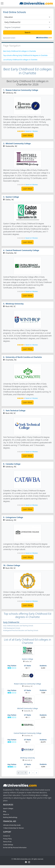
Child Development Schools (12, 628)
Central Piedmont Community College (22, 250)
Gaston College (12, 197)
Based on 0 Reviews (32, 185)
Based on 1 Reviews (32, 131)
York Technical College (16, 411)
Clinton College (13, 565)
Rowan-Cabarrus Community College (22, 90)
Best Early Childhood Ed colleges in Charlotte (20, 51)
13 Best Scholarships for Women (13, 828)
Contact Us (7, 836)
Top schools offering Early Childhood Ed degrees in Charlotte (25, 55)
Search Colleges (8, 809)
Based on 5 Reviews (32, 398)
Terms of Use (7, 842)
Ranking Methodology (10, 817)
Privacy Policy (7, 839)
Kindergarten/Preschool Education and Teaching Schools (21, 630)
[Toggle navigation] (2, 3)
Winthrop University (15, 304)
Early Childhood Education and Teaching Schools (18, 626)
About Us (6, 814)
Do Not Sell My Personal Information (15, 848)
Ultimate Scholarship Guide (12, 825)
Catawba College (13, 464)
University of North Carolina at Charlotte (24, 357)
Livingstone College (14, 517)
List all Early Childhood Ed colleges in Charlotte (20, 60)
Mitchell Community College (18, 143)
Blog (5, 811)
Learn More (27, 135)
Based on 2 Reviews (32, 345)
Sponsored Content (9, 38)
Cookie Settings (8, 845)
